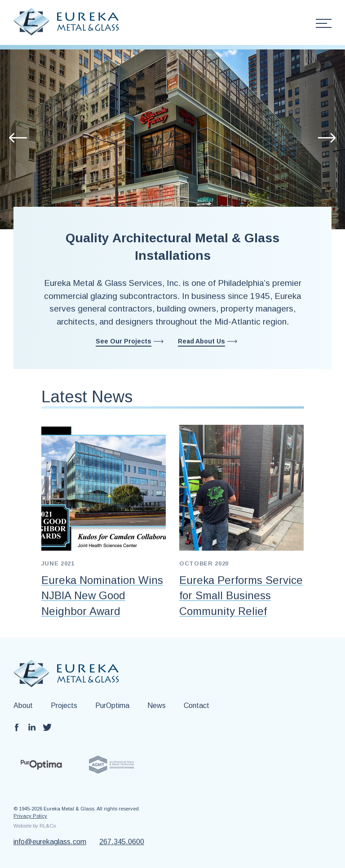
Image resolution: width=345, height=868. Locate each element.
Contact (197, 706)
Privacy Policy (30, 816)
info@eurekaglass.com (50, 842)
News (157, 706)
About (23, 706)
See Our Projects (124, 341)
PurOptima (112, 706)
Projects (64, 706)
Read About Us (201, 341)
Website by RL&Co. (35, 826)
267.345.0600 (122, 842)
